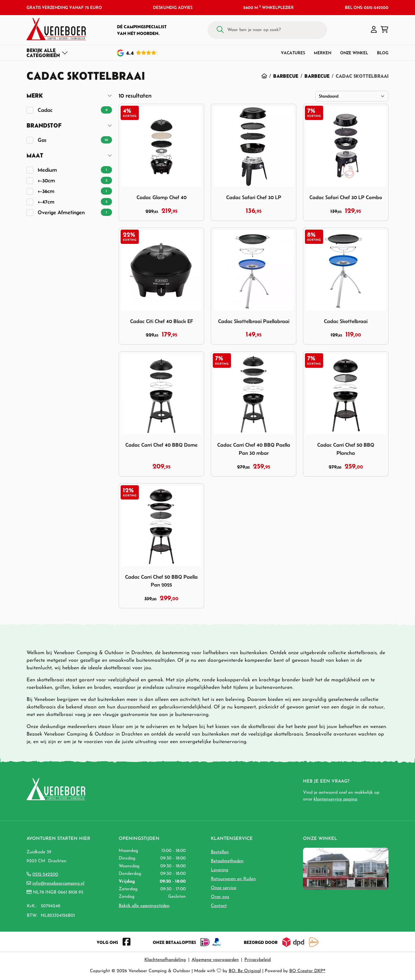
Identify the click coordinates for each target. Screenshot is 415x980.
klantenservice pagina (335, 799)
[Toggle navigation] (47, 53)
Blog (383, 53)
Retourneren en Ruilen (233, 879)
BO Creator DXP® (307, 971)
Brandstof (44, 125)
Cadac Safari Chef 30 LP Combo (346, 197)
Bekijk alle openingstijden (144, 906)
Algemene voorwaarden (215, 960)
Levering (220, 870)
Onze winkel (354, 53)
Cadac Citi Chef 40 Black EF (162, 321)
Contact (219, 906)
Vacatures (293, 53)
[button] (374, 30)
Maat (35, 155)
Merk (35, 96)
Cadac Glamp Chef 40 (162, 197)
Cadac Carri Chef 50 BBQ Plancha (346, 449)
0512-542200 (45, 875)
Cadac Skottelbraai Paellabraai (254, 321)
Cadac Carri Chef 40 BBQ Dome (161, 445)
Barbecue (286, 76)
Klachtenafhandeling (165, 960)
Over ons (220, 897)
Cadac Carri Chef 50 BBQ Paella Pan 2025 (161, 581)
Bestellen (220, 852)
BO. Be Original (245, 971)
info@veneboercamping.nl (58, 884)
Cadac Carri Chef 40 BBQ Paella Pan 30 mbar (254, 449)
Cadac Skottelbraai (346, 321)
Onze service (224, 888)
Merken (323, 53)
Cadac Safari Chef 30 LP (254, 197)
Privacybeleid (257, 960)
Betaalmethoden (227, 861)
